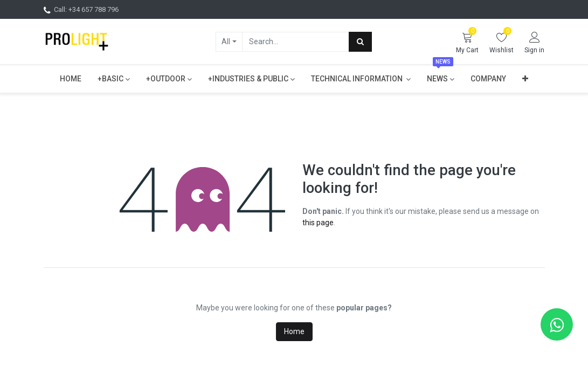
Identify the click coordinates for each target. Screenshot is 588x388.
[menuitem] (71, 79)
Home (294, 331)
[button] (525, 79)
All (226, 41)
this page (318, 223)
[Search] (360, 41)
